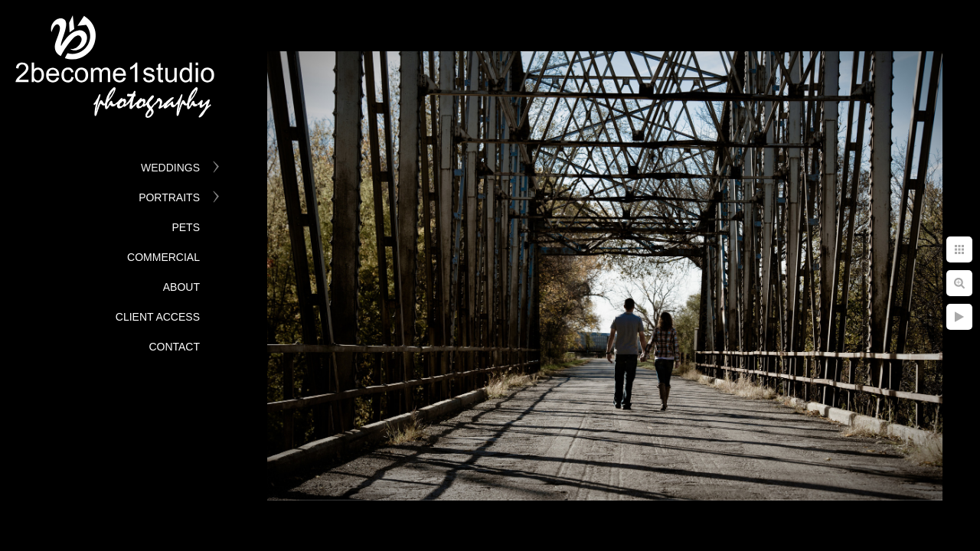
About (181, 287)
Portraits (169, 197)
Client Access (158, 317)
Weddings (170, 168)
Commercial (163, 257)
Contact (174, 347)
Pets (186, 227)
